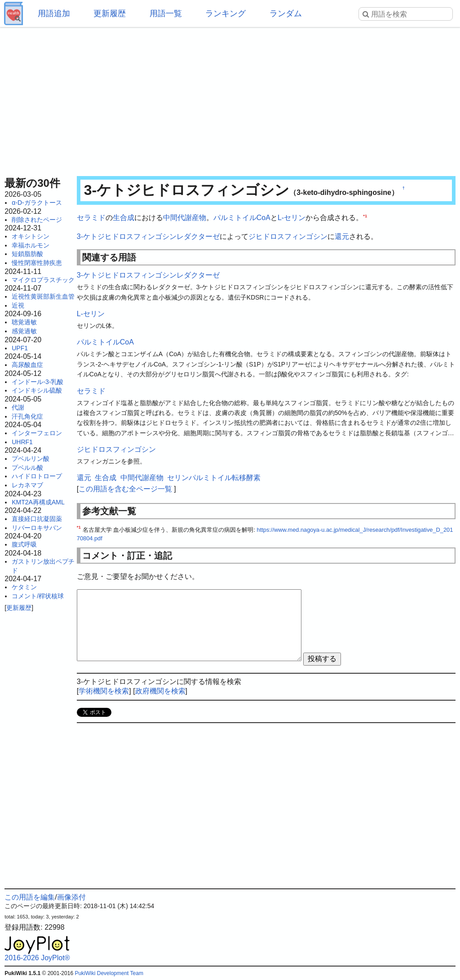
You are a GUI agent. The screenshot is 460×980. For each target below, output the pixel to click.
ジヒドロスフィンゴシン (288, 236)
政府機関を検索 (160, 691)
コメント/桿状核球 (38, 596)
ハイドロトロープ (37, 476)
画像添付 (71, 897)
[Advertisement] (230, 99)
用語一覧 (166, 13)
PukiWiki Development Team (109, 973)
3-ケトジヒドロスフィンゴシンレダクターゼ (148, 236)
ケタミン (24, 587)
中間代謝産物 (185, 218)
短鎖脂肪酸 (27, 254)
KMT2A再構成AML (38, 502)
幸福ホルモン (31, 245)
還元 (342, 236)
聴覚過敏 (24, 322)
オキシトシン (31, 236)
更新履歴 (110, 13)
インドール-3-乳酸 (38, 382)
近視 (18, 305)
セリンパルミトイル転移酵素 (214, 478)
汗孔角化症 (27, 416)
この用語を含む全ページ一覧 (125, 489)
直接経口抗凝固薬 (37, 519)
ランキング (226, 13)
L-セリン (292, 218)
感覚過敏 (24, 331)
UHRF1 (22, 442)
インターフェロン (37, 433)
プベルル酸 (27, 468)
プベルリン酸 (31, 459)
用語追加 (54, 13)
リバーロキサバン (37, 528)
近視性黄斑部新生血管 (43, 296)
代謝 (18, 407)
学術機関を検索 (104, 691)
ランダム (286, 13)
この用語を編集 (30, 897)
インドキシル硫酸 (37, 390)
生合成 (124, 218)
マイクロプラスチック (43, 280)
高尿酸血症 (27, 365)
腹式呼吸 (24, 544)
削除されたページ (37, 220)
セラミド (91, 218)
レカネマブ (27, 485)
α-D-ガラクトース (37, 203)
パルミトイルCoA (242, 218)
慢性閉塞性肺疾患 (37, 263)
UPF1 (20, 348)
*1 (365, 216)
